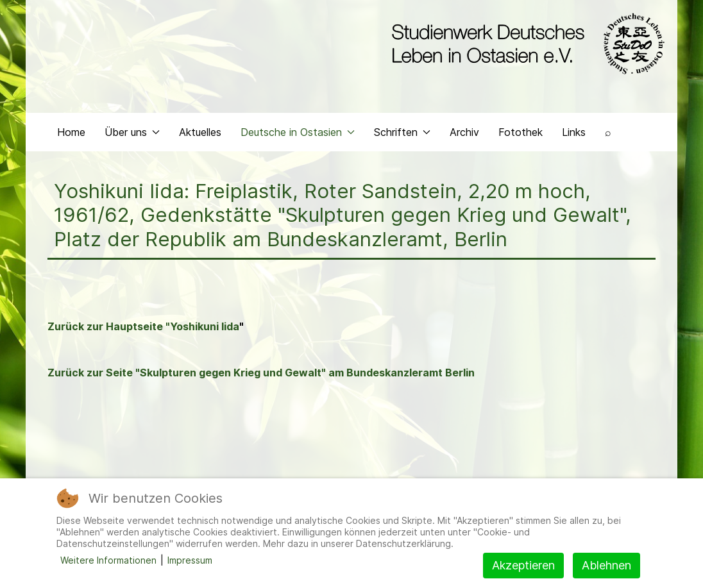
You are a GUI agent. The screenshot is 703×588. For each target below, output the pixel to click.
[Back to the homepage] (525, 44)
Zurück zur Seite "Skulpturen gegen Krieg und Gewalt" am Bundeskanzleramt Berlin (261, 373)
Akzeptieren (523, 565)
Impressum (190, 560)
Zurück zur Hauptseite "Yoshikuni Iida (143, 326)
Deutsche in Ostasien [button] (298, 132)
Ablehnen (606, 565)
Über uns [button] (132, 132)
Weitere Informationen (108, 560)
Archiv (464, 132)
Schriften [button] (402, 132)
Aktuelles (200, 132)
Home (71, 132)
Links (574, 132)
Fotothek (521, 132)
